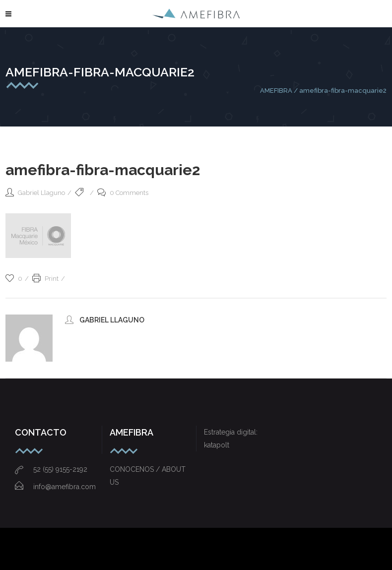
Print (45, 279)
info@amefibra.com (55, 487)
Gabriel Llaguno (41, 193)
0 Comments (123, 193)
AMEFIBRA (276, 91)
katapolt (217, 445)
